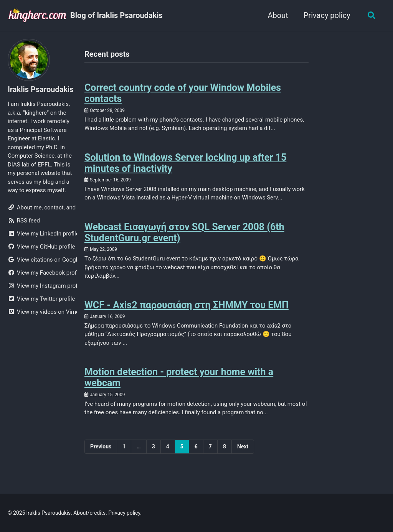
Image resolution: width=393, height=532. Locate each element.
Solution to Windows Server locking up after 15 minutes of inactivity (186, 163)
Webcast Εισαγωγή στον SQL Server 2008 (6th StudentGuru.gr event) (184, 232)
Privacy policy (327, 15)
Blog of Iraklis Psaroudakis (116, 15)
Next (243, 446)
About (278, 15)
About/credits (89, 513)
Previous (101, 446)
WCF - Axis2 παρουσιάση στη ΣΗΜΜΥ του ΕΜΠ (187, 305)
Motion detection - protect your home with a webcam (179, 377)
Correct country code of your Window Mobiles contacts (183, 93)
